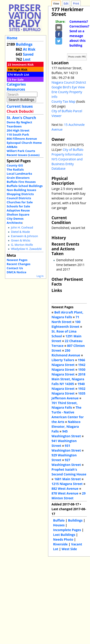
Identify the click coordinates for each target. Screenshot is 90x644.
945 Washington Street (66, 434)
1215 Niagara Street (67, 484)
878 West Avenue (65, 493)
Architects (14, 223)
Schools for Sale (18, 206)
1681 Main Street (67, 479)
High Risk (21, 70)
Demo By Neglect (19, 122)
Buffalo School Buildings (25, 186)
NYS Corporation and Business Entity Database (67, 164)
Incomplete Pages (67, 530)
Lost (27, 59)
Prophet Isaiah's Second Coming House (69, 472)
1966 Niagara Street (68, 362)
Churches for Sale (20, 202)
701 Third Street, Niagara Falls (64, 405)
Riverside (60, 544)
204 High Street (18, 130)
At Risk (29, 49)
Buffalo (59, 520)
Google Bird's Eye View (68, 87)
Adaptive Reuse (18, 210)
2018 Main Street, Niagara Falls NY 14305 (68, 379)
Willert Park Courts (21, 151)
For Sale (18, 80)
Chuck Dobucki (20, 111)
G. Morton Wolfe (22, 245)
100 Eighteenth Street (66, 324)
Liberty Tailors (63, 360)
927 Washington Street (66, 462)
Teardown (14, 126)
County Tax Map (63, 101)
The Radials (15, 169)
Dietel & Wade (20, 232)
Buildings (24, 44)
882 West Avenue (65, 489)
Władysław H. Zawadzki (26, 249)
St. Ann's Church (21, 118)
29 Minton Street (68, 496)
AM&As (12, 147)
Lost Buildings (64, 535)
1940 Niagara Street (68, 386)
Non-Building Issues (22, 190)
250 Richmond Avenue (66, 353)
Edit (66, 4)
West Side (69, 549)
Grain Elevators (18, 178)
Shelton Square (18, 214)
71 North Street (65, 319)
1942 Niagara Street (68, 367)
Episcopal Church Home (24, 143)
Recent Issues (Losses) (23, 155)
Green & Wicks (21, 240)
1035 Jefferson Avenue (68, 396)
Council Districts (19, 198)
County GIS (15, 165)
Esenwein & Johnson (24, 236)
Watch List (21, 75)
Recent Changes (19, 264)
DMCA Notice (17, 272)
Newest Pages (17, 260)
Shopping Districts (20, 194)
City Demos (15, 219)
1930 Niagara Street (68, 372)
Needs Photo (63, 539)
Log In (40, 276)
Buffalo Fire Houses (21, 182)
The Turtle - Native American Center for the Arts (68, 415)
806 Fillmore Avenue (22, 139)
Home (12, 38)
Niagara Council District (69, 82)
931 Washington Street (66, 448)
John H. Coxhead (22, 228)
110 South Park (18, 134)
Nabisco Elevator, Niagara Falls (66, 426)
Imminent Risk (23, 65)
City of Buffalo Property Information (67, 152)
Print (76, 4)
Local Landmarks (19, 174)
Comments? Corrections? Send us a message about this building (79, 33)
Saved (28, 54)
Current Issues (20, 106)
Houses (59, 525)
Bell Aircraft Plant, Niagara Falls (67, 315)
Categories (16, 84)
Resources (16, 89)
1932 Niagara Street (68, 391)
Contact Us (15, 268)
